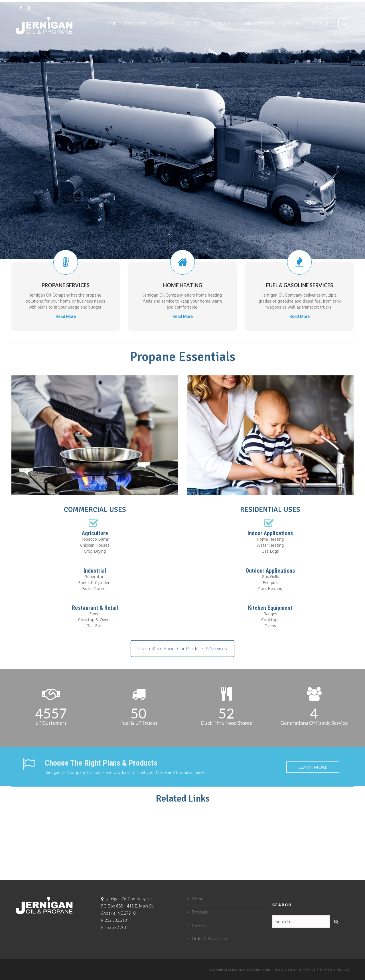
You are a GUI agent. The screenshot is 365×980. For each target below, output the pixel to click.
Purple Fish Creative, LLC (326, 970)
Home (198, 899)
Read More (66, 306)
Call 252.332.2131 (333, 8)
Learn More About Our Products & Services (182, 649)
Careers (199, 925)
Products (200, 912)
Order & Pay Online (209, 938)
